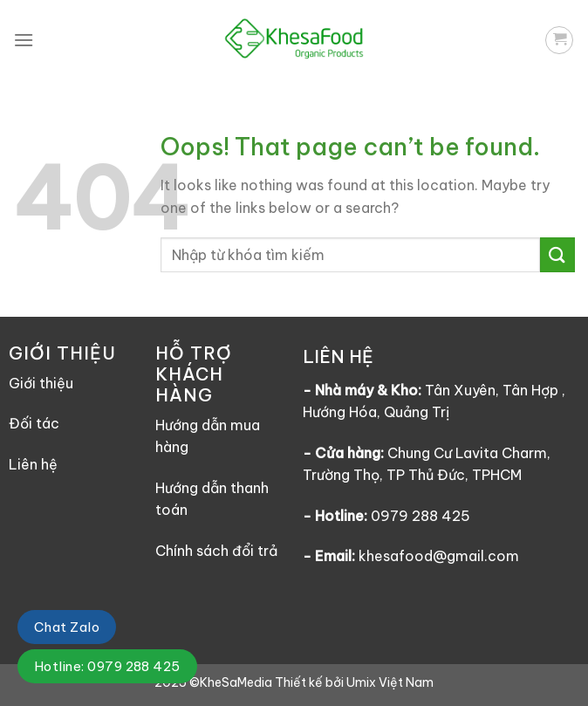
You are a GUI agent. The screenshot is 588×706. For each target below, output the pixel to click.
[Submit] (557, 254)
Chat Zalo (67, 627)
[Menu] (24, 40)
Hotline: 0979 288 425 (107, 666)
